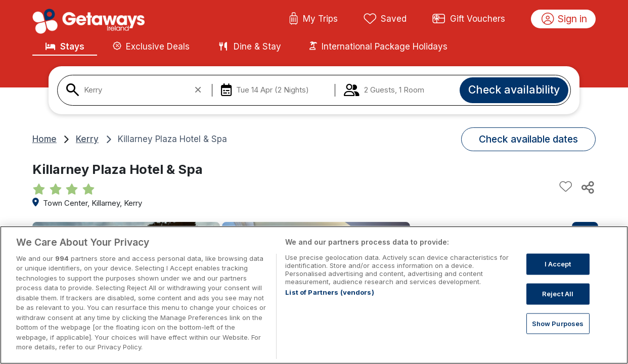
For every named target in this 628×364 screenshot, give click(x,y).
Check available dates (528, 139)
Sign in (565, 19)
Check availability (514, 89)
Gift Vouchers (469, 19)
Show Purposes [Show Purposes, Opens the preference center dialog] (558, 334)
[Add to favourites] (566, 187)
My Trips (313, 19)
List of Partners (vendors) (329, 303)
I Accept (558, 275)
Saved (385, 19)
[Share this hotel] (587, 187)
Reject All (558, 304)
